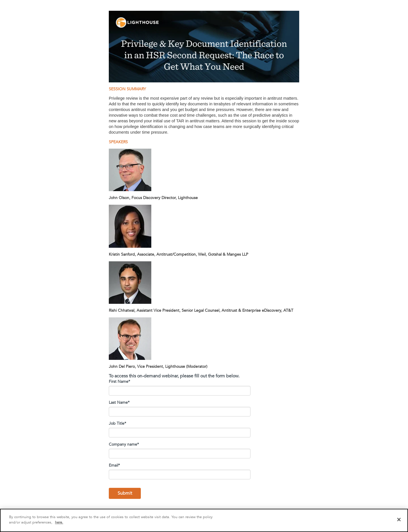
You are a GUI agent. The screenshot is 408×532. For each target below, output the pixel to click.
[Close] (399, 520)
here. (59, 522)
